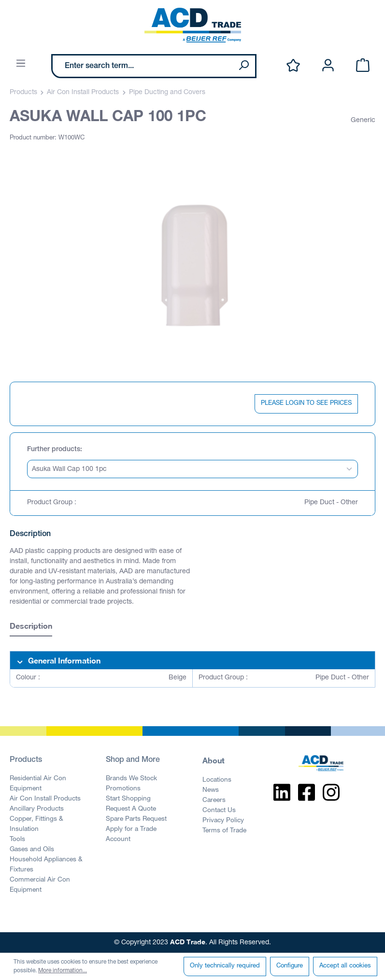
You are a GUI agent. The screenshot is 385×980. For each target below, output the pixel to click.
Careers (214, 801)
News (211, 790)
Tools (17, 840)
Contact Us (219, 811)
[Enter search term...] (143, 66)
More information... (63, 971)
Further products (54, 450)
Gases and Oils (32, 850)
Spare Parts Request (136, 819)
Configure (290, 966)
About (214, 760)
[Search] (243, 66)
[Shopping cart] (363, 66)
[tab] (31, 627)
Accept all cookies (345, 966)
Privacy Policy (223, 821)
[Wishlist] (293, 66)
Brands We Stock (131, 779)
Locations (217, 780)
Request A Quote (131, 809)
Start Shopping (128, 799)
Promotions (123, 789)
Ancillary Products (37, 809)
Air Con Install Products (45, 799)
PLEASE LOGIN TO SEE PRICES (306, 404)
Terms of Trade (224, 831)
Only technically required (225, 966)
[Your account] (328, 66)
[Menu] (21, 64)
